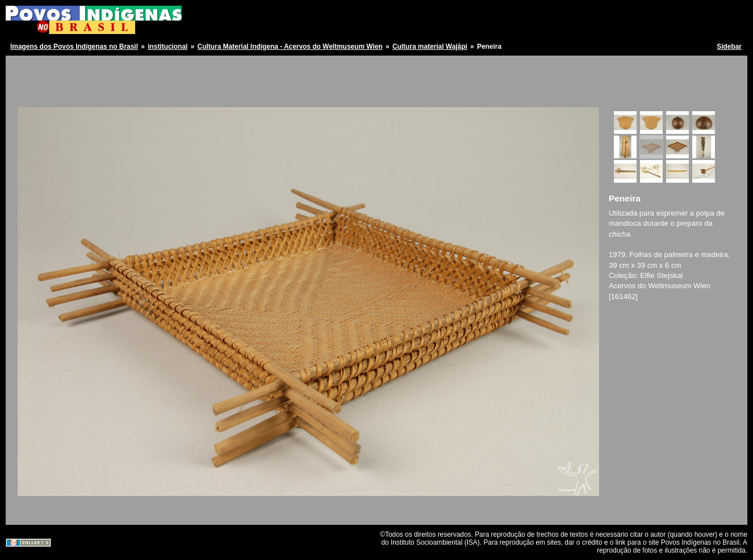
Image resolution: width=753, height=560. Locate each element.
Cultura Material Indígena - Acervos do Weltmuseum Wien (290, 47)
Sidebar (729, 47)
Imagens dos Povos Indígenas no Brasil (74, 47)
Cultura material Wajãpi (430, 47)
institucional (168, 47)
